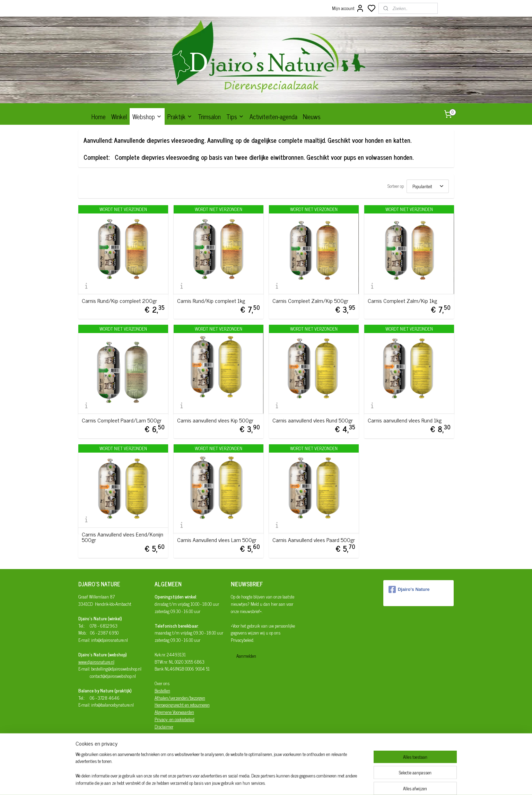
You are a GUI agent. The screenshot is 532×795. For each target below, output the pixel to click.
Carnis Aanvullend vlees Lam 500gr (217, 540)
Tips (235, 116)
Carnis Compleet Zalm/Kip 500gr (310, 300)
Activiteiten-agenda (273, 116)
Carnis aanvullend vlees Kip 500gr (215, 420)
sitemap (287, 782)
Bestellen (162, 691)
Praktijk (180, 116)
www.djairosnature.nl (96, 662)
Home (99, 116)
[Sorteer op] (427, 186)
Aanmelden (246, 656)
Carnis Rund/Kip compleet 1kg (211, 300)
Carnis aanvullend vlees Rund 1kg (405, 420)
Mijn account (348, 8)
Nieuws (312, 116)
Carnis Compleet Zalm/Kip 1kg (402, 300)
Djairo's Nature (409, 589)
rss (297, 782)
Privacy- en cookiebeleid (175, 719)
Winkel (119, 116)
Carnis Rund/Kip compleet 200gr (119, 300)
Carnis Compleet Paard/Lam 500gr (122, 420)
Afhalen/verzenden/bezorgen (180, 698)
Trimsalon (209, 116)
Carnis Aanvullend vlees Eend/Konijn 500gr (123, 537)
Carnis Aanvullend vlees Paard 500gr (314, 540)
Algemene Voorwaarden (174, 712)
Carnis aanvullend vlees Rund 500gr (313, 420)
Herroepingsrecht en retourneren (182, 705)
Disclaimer (164, 727)
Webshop (147, 116)
